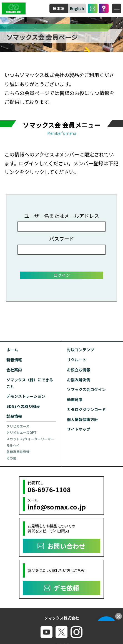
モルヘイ (13, 445)
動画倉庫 (75, 399)
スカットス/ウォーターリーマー (30, 439)
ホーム (12, 350)
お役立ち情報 (79, 370)
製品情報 (14, 416)
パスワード (62, 238)
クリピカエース (18, 426)
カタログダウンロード (86, 409)
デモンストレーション (26, 396)
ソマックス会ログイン (86, 389)
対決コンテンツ (81, 350)
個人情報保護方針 (82, 419)
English (77, 8)
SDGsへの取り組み (23, 406)
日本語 (59, 8)
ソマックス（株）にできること (30, 383)
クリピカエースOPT (22, 432)
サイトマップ (79, 429)
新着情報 (14, 360)
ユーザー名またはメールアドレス (62, 216)
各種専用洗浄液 (18, 452)
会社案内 (14, 370)
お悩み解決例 (79, 380)
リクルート (77, 360)
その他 (11, 458)
